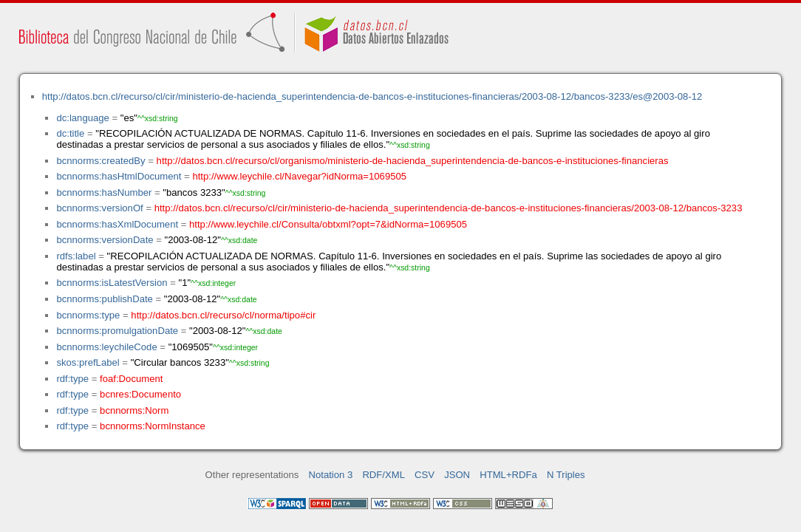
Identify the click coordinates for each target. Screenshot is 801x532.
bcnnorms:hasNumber (104, 192)
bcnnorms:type (88, 315)
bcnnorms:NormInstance (153, 426)
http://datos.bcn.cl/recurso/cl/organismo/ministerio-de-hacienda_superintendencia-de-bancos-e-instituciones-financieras (413, 161)
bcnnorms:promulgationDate (117, 331)
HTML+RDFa (508, 475)
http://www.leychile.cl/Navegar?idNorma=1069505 (299, 176)
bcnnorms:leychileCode (106, 347)
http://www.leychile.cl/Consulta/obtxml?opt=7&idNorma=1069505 (328, 224)
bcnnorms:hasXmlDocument (117, 224)
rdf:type (72, 379)
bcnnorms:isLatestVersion (112, 283)
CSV (425, 475)
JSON (457, 475)
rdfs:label (76, 256)
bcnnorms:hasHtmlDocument (119, 176)
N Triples (566, 475)
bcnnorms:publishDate (104, 299)
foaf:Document (131, 379)
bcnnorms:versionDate (105, 240)
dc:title (70, 133)
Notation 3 (331, 475)
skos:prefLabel (88, 362)
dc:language (82, 118)
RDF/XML (384, 475)
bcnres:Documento (140, 394)
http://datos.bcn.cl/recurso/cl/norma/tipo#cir (223, 315)
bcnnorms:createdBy (100, 161)
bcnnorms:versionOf (99, 208)
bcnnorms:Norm (134, 410)
